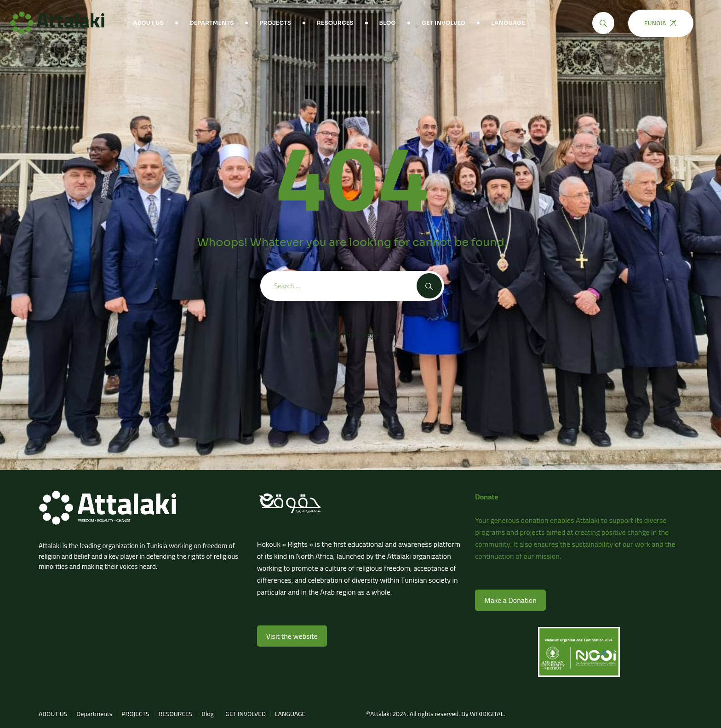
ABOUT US (148, 23)
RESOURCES (335, 23)
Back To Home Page (344, 335)
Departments (212, 23)
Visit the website (292, 636)
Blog (388, 23)
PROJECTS (275, 23)
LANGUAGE (508, 23)
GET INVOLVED (443, 23)
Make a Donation (510, 600)
